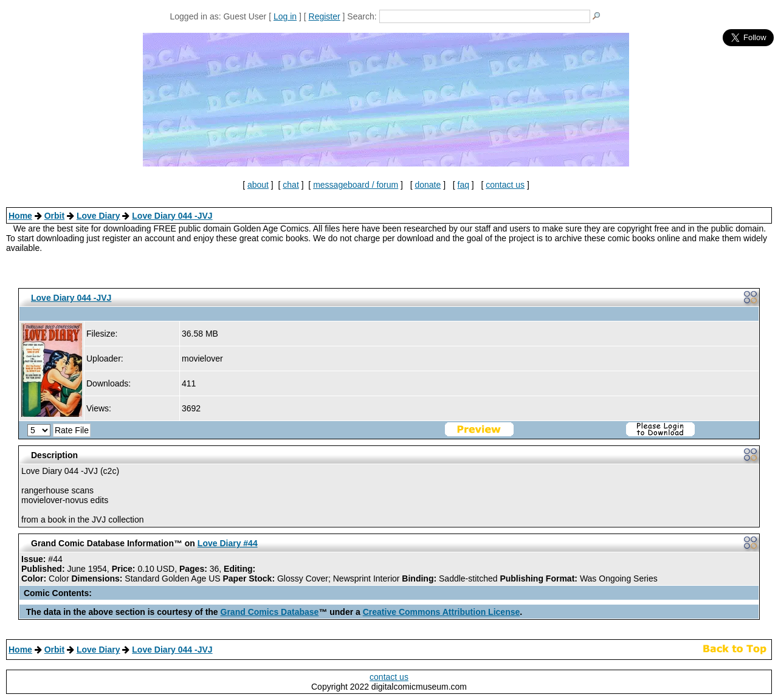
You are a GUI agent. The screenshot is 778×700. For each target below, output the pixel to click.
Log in (285, 16)
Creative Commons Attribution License (442, 612)
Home (20, 216)
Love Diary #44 (228, 543)
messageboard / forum (356, 185)
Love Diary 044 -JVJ (172, 216)
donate (428, 185)
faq (463, 185)
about (258, 185)
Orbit (54, 216)
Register (325, 16)
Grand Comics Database (270, 612)
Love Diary (98, 216)
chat (291, 185)
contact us (505, 185)
